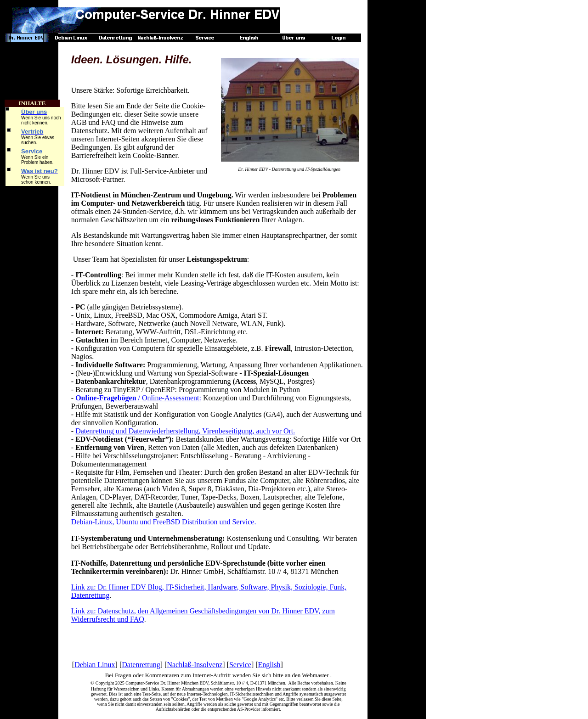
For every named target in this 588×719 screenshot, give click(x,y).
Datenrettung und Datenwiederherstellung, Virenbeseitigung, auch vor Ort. (185, 431)
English (269, 665)
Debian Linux (95, 665)
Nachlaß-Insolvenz (195, 665)
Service (240, 665)
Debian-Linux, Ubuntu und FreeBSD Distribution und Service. (164, 522)
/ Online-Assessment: (138, 398)
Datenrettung (141, 665)
